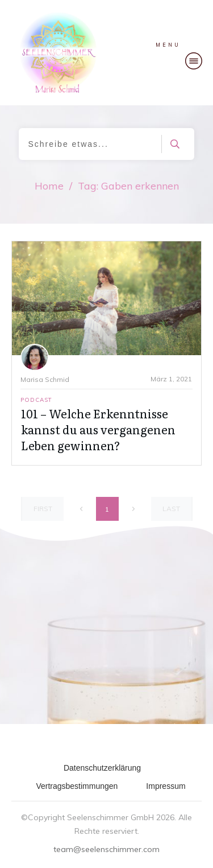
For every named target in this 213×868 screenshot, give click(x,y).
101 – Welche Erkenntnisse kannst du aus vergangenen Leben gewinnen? (98, 429)
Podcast (36, 400)
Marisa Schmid (45, 379)
